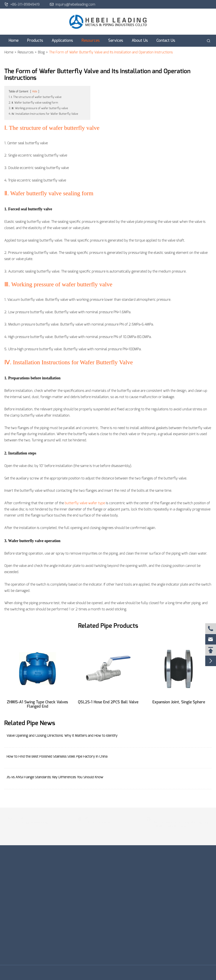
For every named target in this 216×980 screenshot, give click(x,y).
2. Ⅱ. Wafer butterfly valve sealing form (33, 103)
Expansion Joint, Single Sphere (179, 702)
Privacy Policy (166, 972)
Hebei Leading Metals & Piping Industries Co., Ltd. (57, 972)
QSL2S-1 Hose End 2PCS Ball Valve (108, 702)
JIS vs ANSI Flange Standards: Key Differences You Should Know (55, 777)
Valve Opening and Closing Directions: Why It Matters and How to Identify (62, 736)
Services (116, 41)
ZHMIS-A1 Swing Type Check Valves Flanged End (37, 704)
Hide (35, 92)
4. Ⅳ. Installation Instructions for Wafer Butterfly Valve (43, 114)
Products (35, 41)
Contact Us (166, 41)
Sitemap (142, 972)
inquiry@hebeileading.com (73, 4)
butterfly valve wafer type (85, 503)
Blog (41, 52)
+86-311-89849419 (22, 4)
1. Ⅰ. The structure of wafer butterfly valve (35, 97)
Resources (91, 41)
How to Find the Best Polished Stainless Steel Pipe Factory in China (57, 757)
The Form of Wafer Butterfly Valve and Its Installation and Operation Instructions (111, 52)
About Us (140, 41)
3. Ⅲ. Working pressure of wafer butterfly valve (38, 108)
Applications (62, 41)
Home (14, 41)
